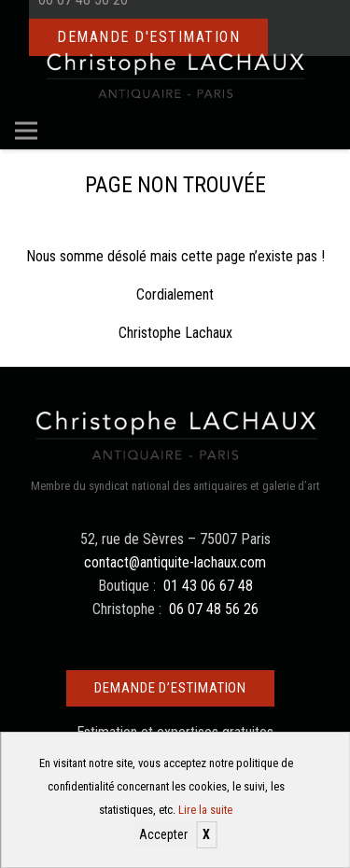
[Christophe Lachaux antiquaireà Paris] (175, 75)
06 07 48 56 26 (214, 609)
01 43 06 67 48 (208, 586)
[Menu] (26, 131)
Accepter (163, 834)
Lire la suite (205, 810)
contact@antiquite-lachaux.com (175, 562)
